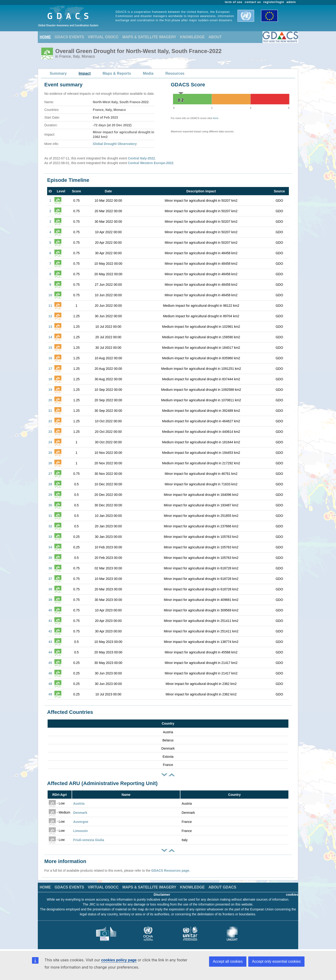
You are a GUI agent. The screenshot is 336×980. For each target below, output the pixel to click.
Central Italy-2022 (141, 158)
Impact (85, 73)
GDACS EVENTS (69, 37)
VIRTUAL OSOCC (103, 37)
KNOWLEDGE (192, 37)
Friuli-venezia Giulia (89, 840)
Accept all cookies (228, 961)
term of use (234, 2)
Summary (58, 73)
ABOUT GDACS (222, 887)
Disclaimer (162, 895)
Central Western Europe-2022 (151, 163)
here (215, 118)
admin (291, 2)
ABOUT (215, 37)
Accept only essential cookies (276, 961)
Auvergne (81, 822)
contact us (253, 2)
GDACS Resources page (170, 871)
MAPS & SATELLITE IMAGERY (149, 37)
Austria (79, 804)
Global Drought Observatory (115, 144)
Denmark (80, 813)
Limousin (80, 831)
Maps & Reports (117, 73)
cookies (292, 895)
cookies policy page (119, 960)
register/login (274, 2)
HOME (45, 37)
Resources (175, 73)
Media (148, 73)
